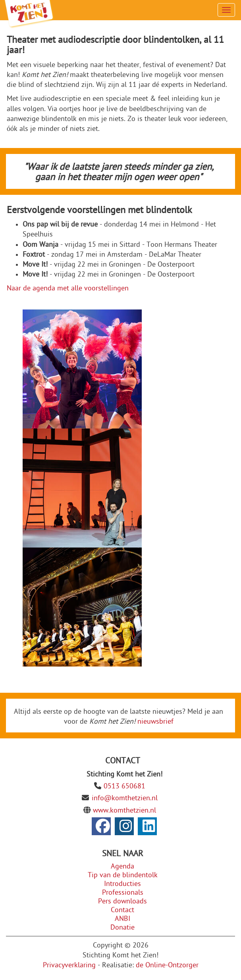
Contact (122, 910)
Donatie (122, 927)
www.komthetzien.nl (124, 810)
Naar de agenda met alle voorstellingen (68, 288)
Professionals (123, 893)
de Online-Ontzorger (167, 965)
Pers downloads (122, 901)
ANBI (122, 919)
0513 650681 (124, 786)
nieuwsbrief (155, 722)
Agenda (122, 866)
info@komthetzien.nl (125, 798)
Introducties (122, 884)
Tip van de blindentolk (123, 875)
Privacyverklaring (69, 965)
